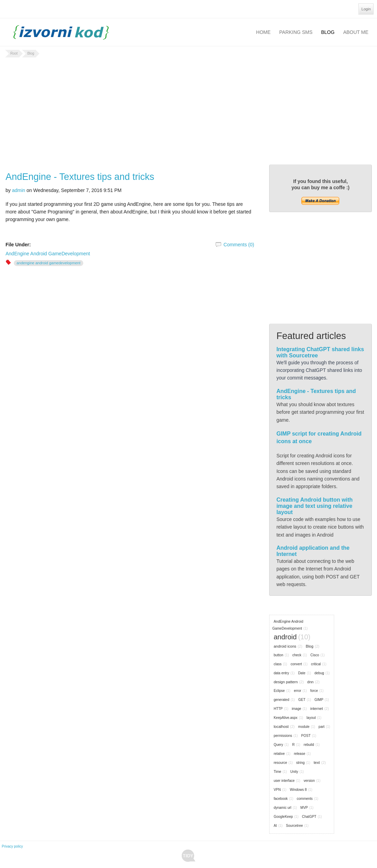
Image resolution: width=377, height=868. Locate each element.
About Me (356, 32)
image (296, 709)
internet (317, 709)
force (314, 691)
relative (279, 754)
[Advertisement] (189, 111)
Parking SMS (296, 32)
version (309, 781)
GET (302, 700)
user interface (284, 781)
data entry (281, 673)
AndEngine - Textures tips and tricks (80, 177)
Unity (294, 772)
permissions (283, 736)
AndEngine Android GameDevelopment (48, 254)
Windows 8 (298, 790)
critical (316, 664)
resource (280, 763)
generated (281, 700)
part (322, 727)
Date (302, 673)
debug (319, 673)
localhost (281, 727)
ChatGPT (309, 817)
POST (306, 736)
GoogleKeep (283, 817)
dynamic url (282, 808)
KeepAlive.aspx (286, 718)
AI (275, 826)
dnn (310, 682)
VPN (277, 790)
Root (14, 53)
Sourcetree (295, 826)
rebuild (309, 745)
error (297, 691)
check (297, 655)
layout (311, 718)
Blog (328, 32)
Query (278, 745)
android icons (285, 646)
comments (305, 799)
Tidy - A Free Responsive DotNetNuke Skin (189, 856)
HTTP (278, 709)
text (317, 762)
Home (263, 32)
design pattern (286, 682)
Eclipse (279, 691)
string (300, 763)
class (278, 664)
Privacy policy (12, 846)
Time (277, 772)
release (299, 754)
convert (296, 664)
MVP (304, 808)
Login (366, 9)
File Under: (18, 245)
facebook (281, 799)
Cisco (315, 655)
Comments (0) (239, 245)
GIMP (319, 700)
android (285, 637)
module (304, 727)
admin (19, 190)
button (279, 655)
